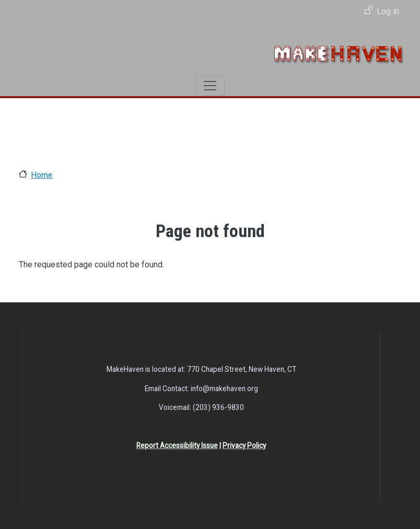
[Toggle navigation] (210, 86)
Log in (388, 11)
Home (42, 175)
